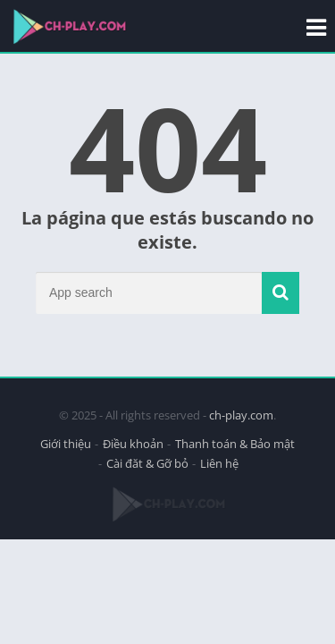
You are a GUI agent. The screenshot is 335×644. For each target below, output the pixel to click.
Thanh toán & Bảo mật (235, 444)
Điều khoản (133, 444)
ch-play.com (241, 415)
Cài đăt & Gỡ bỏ (147, 463)
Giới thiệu (66, 444)
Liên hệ (219, 463)
